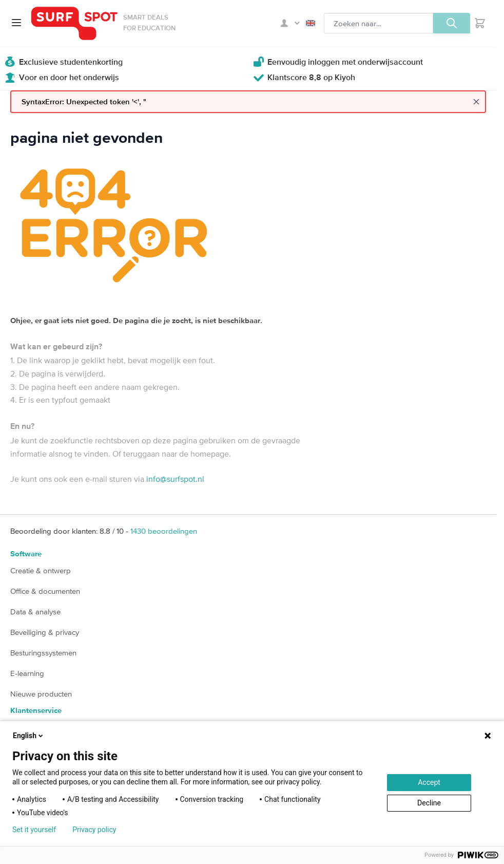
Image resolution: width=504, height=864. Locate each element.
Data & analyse (35, 612)
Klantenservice (36, 711)
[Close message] (476, 102)
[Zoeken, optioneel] (379, 23)
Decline (429, 803)
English (311, 23)
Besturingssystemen (43, 653)
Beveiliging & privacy (45, 632)
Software (26, 554)
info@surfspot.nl (175, 479)
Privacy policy (94, 830)
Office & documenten (45, 591)
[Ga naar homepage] (74, 23)
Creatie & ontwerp (41, 570)
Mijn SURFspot (290, 23)
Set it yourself (34, 830)
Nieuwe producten (41, 694)
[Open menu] (16, 23)
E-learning (27, 673)
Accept (429, 782)
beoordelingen (164, 531)
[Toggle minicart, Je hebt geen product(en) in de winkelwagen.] (480, 23)
